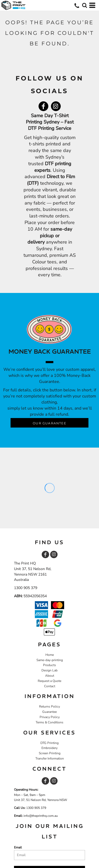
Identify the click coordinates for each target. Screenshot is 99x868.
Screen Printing (50, 753)
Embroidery (49, 748)
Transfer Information (50, 758)
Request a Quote (49, 681)
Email (18, 847)
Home (50, 655)
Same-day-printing (50, 660)
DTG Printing (49, 743)
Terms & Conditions (49, 722)
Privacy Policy (50, 717)
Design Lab (49, 670)
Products (49, 665)
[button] (84, 5)
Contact (50, 686)
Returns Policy (49, 706)
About (50, 676)
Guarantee (49, 712)
